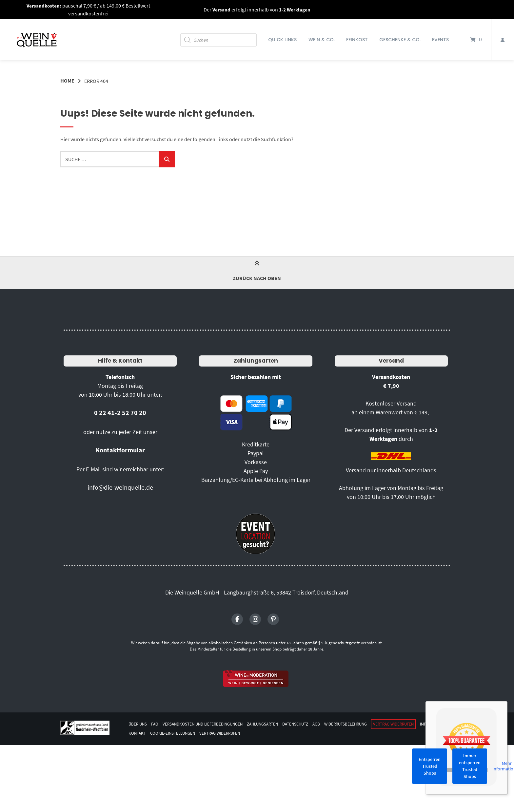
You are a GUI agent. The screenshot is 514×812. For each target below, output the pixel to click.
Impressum (140, 733)
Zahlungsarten (256, 360)
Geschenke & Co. (400, 40)
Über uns (138, 724)
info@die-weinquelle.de (120, 487)
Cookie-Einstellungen (203, 733)
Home (67, 81)
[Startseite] (37, 40)
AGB (332, 724)
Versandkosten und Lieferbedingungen (208, 724)
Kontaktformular (120, 450)
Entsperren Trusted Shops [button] (430, 766)
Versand (391, 360)
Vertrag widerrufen (415, 724)
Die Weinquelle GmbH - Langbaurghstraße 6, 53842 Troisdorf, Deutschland (257, 592)
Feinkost (357, 40)
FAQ (156, 724)
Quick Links (282, 40)
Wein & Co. (322, 40)
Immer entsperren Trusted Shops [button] (470, 766)
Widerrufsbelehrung (363, 724)
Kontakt (165, 733)
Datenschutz (309, 724)
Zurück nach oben (257, 272)
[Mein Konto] (503, 40)
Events (440, 40)
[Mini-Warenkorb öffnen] (476, 40)
